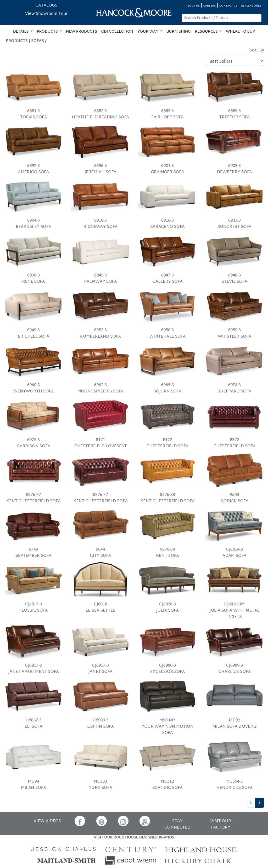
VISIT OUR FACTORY (221, 824)
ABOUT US (193, 6)
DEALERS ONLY (251, 6)
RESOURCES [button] (207, 32)
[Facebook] (80, 821)
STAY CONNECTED (177, 824)
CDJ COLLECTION (117, 32)
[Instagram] (123, 821)
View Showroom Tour (46, 14)
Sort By (257, 51)
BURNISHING (179, 32)
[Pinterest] (102, 821)
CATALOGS (46, 6)
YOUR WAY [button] (148, 32)
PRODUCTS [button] (48, 32)
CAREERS (210, 6)
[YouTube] (145, 821)
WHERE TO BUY (240, 32)
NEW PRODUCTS (82, 32)
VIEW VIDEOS (47, 821)
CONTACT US (228, 6)
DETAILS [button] (21, 32)
